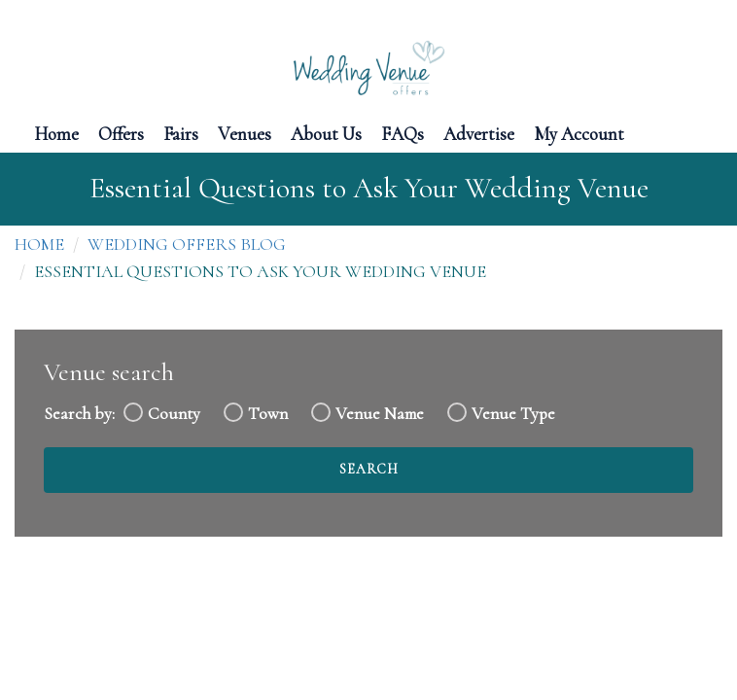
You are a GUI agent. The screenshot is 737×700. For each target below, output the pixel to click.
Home (56, 133)
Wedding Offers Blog (187, 244)
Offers (121, 133)
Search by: (79, 414)
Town (268, 414)
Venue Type (513, 414)
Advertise (479, 133)
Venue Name (380, 414)
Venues (245, 133)
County (174, 414)
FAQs (403, 133)
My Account (579, 133)
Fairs (181, 133)
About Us (326, 133)
